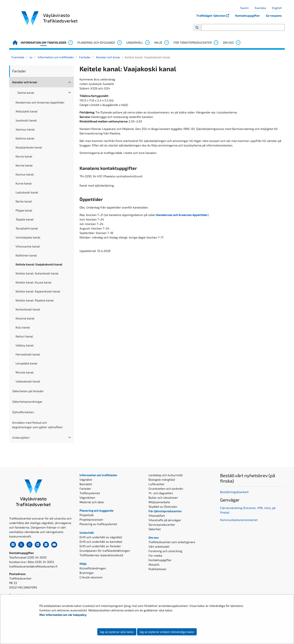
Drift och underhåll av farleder (100, 546)
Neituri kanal (24, 336)
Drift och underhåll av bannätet (101, 542)
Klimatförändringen (93, 568)
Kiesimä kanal (25, 318)
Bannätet (86, 484)
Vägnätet (86, 479)
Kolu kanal (23, 327)
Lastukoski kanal (27, 192)
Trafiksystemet (90, 493)
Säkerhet (155, 529)
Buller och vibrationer (163, 497)
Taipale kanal (25, 219)
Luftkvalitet (156, 484)
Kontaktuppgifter (247, 15)
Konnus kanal (25, 174)
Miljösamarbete (159, 502)
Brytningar (87, 573)
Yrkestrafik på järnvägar (165, 520)
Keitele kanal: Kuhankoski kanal (37, 273)
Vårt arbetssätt (159, 546)
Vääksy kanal (25, 345)
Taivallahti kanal (27, 228)
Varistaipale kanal (28, 237)
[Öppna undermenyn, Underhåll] (147, 43)
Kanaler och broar (108, 57)
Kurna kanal (24, 183)
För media (155, 555)
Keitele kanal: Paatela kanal (35, 300)
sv (31, 57)
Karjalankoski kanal (29, 147)
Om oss (228, 42)
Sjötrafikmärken (23, 412)
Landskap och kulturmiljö (166, 475)
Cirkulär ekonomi (91, 577)
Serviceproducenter (162, 524)
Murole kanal (25, 372)
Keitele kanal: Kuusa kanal (33, 282)
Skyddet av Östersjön (163, 506)
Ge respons (274, 15)
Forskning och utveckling (165, 551)
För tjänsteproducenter (193, 42)
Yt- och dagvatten (161, 493)
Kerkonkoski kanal (28, 309)
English (278, 8)
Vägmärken (87, 497)
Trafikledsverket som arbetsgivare (172, 542)
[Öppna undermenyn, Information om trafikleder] (70, 43)
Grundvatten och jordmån (166, 488)
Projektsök (87, 515)
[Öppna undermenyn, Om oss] (238, 43)
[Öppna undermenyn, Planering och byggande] (119, 43)
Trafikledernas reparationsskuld (101, 555)
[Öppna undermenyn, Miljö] (166, 43)
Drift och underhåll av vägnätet (101, 537)
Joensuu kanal (25, 129)
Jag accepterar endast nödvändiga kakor (167, 632)
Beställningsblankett (235, 492)
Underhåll (135, 42)
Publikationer (157, 569)
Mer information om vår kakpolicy (63, 615)
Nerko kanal (24, 201)
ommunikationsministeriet (240, 520)
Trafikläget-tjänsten (214, 15)
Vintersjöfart (21, 437)
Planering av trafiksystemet (98, 524)
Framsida (18, 57)
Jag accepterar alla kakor (117, 632)
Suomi (246, 8)
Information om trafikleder (43, 42)
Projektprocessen (91, 519)
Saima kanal (26, 93)
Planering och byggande (96, 42)
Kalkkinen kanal (26, 255)
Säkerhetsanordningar (27, 401)
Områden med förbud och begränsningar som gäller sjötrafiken (37, 425)
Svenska (262, 8)
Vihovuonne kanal (28, 246)
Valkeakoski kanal (28, 381)
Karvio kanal (24, 156)
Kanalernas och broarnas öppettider (40, 102)
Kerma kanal (24, 165)
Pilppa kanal (24, 210)
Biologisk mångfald (162, 479)
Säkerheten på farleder (28, 391)
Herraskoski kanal (28, 354)
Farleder (85, 57)
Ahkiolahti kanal (27, 111)
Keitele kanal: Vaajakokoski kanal (39, 264)
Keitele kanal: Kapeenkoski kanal (38, 291)
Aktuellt (154, 564)
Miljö (158, 42)
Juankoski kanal (26, 120)
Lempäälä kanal (26, 363)
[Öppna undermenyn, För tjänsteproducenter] (216, 43)
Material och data (92, 502)
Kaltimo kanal (25, 138)
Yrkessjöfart (157, 515)
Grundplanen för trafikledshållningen (105, 551)
